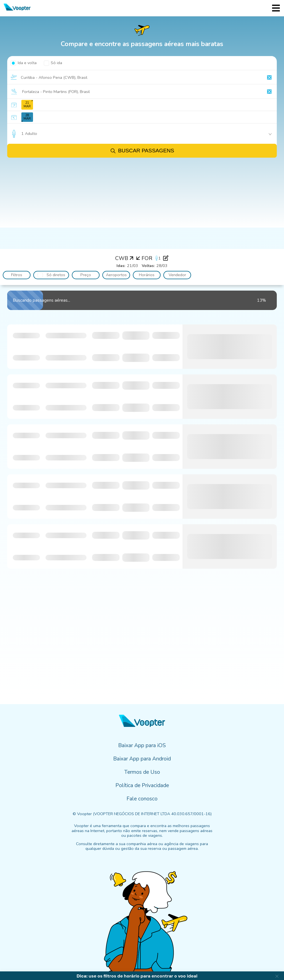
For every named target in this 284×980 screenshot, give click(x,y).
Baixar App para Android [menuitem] (142, 759)
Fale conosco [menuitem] (142, 799)
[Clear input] (269, 77)
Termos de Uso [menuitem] (142, 772)
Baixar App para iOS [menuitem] (142, 745)
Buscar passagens (142, 151)
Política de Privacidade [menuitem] (142, 785)
